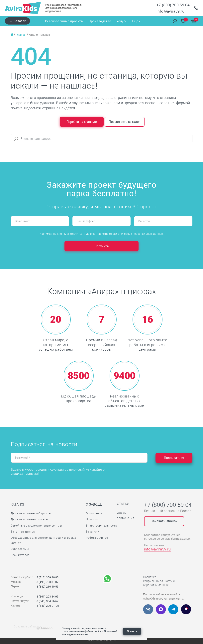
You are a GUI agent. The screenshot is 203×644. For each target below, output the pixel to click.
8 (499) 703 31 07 (48, 582)
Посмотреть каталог (125, 122)
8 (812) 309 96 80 (48, 577)
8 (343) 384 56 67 (48, 601)
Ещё (136, 21)
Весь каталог (20, 555)
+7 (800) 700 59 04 (173, 5)
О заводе (94, 504)
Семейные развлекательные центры (36, 526)
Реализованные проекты (64, 21)
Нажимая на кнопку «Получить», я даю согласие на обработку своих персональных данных (101, 234)
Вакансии (93, 532)
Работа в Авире (97, 538)
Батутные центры (23, 532)
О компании (94, 513)
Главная (21, 35)
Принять (132, 631)
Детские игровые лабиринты (31, 513)
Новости (92, 519)
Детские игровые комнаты (29, 519)
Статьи (123, 504)
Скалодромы (20, 549)
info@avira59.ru (170, 11)
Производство (100, 21)
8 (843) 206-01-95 (48, 606)
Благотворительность (101, 526)
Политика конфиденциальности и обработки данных (159, 581)
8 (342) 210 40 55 (48, 586)
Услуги (122, 21)
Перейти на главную (82, 122)
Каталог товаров (39, 35)
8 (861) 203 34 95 (48, 596)
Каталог (20, 21)
